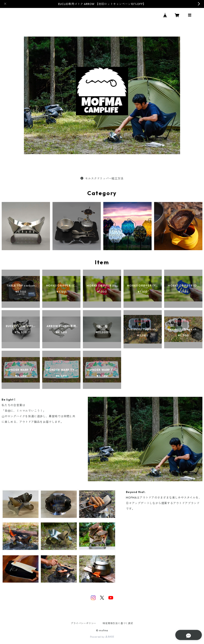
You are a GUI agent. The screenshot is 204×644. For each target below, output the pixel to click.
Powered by (102, 637)
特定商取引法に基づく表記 (118, 623)
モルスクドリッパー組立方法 (102, 178)
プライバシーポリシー (83, 623)
